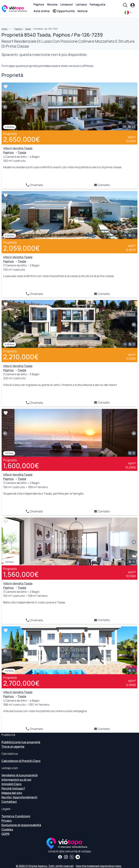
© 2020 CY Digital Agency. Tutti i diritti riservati (45, 866)
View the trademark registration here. (99, 866)
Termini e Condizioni (16, 816)
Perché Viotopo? (13, 788)
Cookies (7, 829)
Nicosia (52, 4)
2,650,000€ (22, 139)
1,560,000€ (21, 574)
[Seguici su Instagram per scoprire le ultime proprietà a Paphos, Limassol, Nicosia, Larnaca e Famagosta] (66, 857)
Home (4, 29)
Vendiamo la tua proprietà (20, 775)
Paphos (39, 4)
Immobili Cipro (12, 784)
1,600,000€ (21, 466)
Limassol (67, 4)
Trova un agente (13, 746)
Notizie (83, 11)
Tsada (28, 29)
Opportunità (64, 11)
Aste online (42, 11)
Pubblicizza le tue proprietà (21, 742)
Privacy (7, 821)
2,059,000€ (21, 248)
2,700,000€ (21, 683)
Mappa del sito (12, 793)
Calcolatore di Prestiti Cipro (21, 761)
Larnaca (81, 4)
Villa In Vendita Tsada (18, 148)
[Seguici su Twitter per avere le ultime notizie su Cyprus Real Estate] (72, 857)
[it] (129, 13)
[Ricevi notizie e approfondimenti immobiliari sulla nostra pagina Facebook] (60, 857)
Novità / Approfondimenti (19, 797)
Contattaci (9, 802)
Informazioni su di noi (16, 780)
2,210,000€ (21, 357)
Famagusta (97, 4)
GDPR (5, 834)
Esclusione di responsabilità (21, 825)
